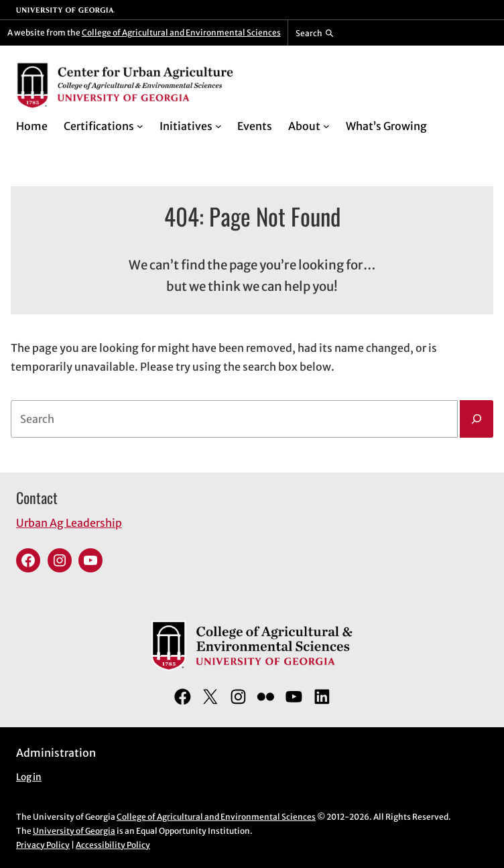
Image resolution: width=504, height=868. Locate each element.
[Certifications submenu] (140, 126)
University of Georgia (74, 831)
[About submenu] (326, 126)
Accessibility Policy (113, 845)
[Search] (477, 419)
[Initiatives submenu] (218, 126)
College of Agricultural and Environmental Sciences (181, 33)
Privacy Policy (43, 845)
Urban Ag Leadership (69, 523)
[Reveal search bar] (315, 33)
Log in (29, 777)
